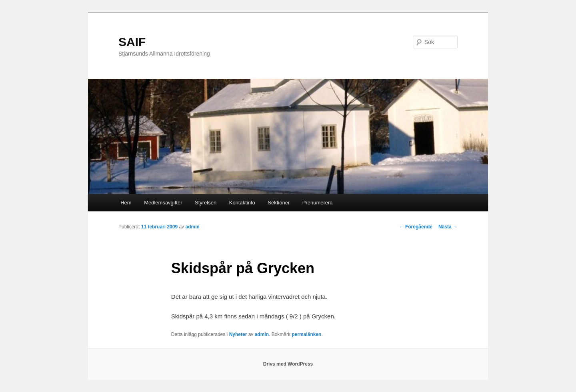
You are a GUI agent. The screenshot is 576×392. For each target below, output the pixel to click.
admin (192, 227)
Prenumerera (318, 203)
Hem (126, 203)
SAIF (132, 42)
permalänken (306, 334)
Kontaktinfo (242, 203)
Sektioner (279, 203)
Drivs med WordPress (288, 364)
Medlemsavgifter (163, 203)
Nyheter (238, 334)
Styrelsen (206, 203)
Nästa (448, 227)
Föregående (416, 227)
